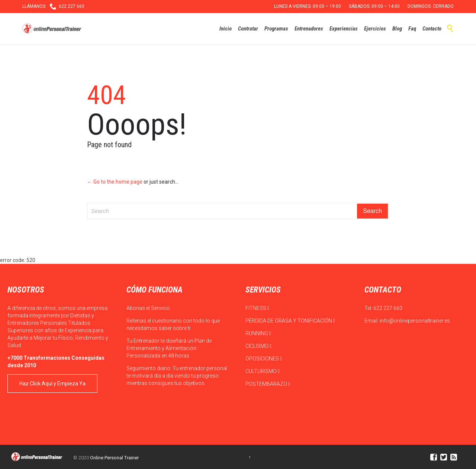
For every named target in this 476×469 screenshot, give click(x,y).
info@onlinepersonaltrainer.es (415, 321)
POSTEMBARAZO (268, 384)
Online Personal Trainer (114, 458)
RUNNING (258, 333)
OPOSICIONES (264, 359)
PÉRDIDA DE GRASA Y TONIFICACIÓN (290, 321)
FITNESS (257, 308)
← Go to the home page (115, 182)
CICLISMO (258, 346)
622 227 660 (388, 308)
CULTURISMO (263, 371)
